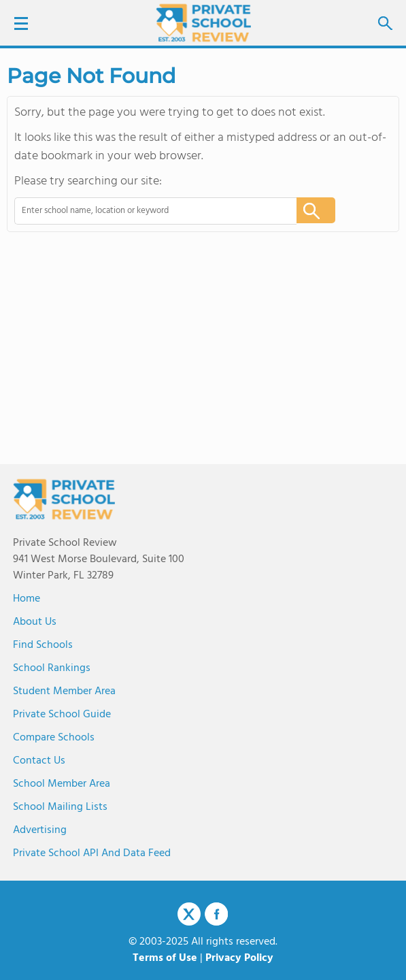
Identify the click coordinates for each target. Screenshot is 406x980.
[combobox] (146, 211)
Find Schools (43, 645)
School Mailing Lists (60, 807)
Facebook (216, 914)
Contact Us (39, 761)
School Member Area (62, 784)
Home (27, 599)
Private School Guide (62, 715)
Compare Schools (54, 738)
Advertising (40, 830)
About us (35, 622)
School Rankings (52, 668)
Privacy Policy (239, 958)
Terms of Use (165, 958)
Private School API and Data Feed (92, 853)
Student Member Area (64, 691)
